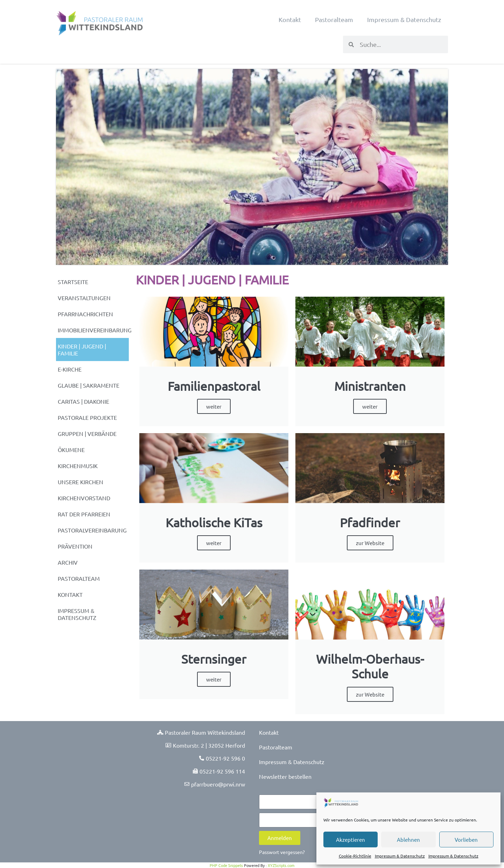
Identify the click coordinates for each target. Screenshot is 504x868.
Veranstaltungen (84, 298)
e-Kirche (70, 369)
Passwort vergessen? (282, 852)
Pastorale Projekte (87, 417)
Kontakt (290, 19)
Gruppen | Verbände (87, 433)
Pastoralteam (334, 19)
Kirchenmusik (78, 466)
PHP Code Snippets (226, 865)
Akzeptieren (351, 839)
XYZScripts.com (281, 865)
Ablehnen (408, 839)
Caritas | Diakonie (83, 401)
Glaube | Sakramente (89, 385)
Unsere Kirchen (80, 482)
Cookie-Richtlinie (355, 856)
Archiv (68, 562)
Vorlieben (466, 839)
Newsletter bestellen (285, 776)
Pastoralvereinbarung (92, 530)
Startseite (73, 282)
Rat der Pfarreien (84, 514)
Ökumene (71, 450)
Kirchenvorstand (84, 498)
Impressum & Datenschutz (400, 856)
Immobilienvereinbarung (93, 330)
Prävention (75, 546)
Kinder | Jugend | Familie (82, 350)
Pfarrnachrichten (85, 314)
